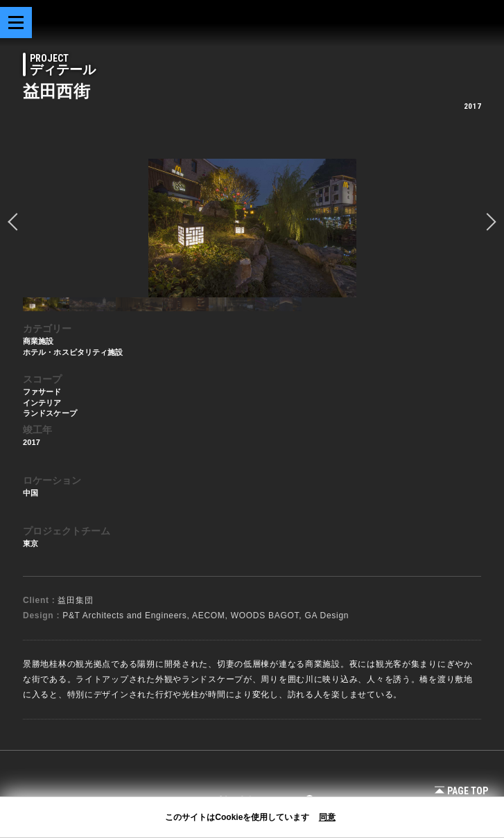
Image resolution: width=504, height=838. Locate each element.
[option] (252, 228)
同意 (327, 817)
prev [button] (17, 222)
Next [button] (487, 222)
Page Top (461, 791)
